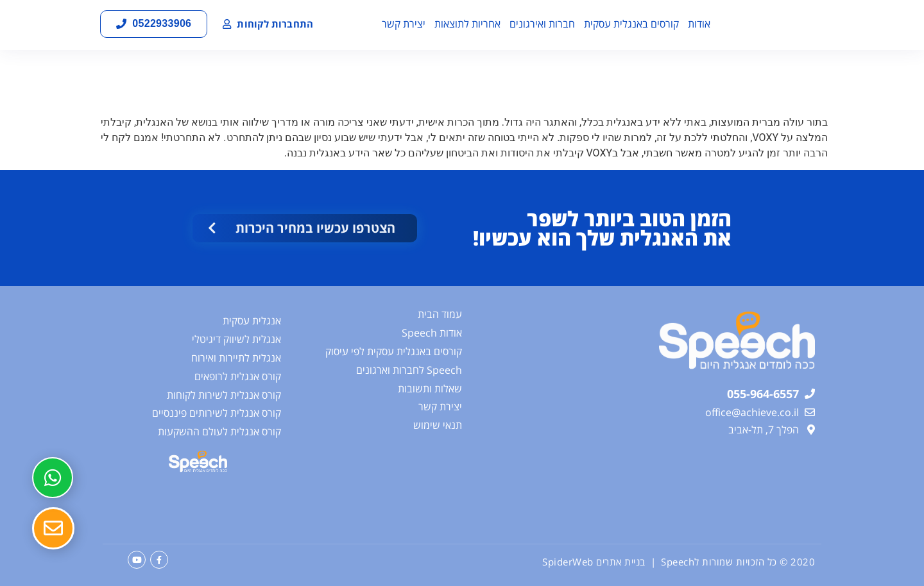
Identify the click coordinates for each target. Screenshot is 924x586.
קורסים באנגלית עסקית (631, 24)
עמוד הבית (440, 314)
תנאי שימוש (438, 425)
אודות (699, 24)
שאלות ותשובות (430, 389)
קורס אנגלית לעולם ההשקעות (219, 431)
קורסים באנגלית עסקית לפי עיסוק (394, 351)
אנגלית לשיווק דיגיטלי (236, 339)
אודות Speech (432, 333)
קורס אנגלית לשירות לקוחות (224, 395)
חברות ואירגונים (542, 24)
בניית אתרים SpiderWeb (594, 562)
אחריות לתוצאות (467, 24)
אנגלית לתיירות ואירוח (236, 358)
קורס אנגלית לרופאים (238, 376)
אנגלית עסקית (252, 321)
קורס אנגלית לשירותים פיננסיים (217, 413)
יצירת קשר (404, 24)
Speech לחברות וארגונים (409, 370)
